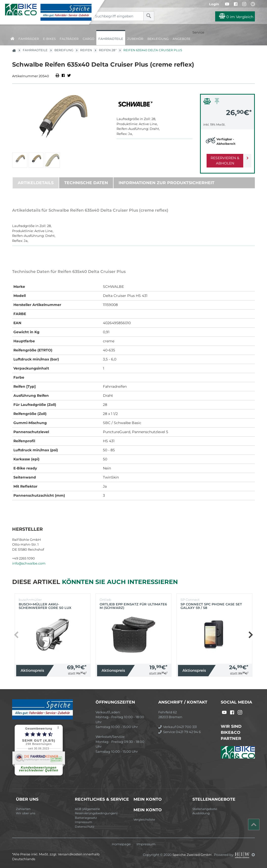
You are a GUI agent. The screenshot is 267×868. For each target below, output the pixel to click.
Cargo (88, 39)
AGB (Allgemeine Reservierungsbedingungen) (96, 811)
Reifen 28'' (108, 50)
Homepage (121, 844)
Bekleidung (158, 39)
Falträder (69, 39)
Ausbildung (201, 813)
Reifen (86, 50)
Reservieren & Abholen (223, 161)
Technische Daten (86, 183)
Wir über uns (26, 813)
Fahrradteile (111, 39)
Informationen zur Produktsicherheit (166, 183)
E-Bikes (49, 39)
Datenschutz (85, 827)
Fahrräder (29, 39)
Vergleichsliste (144, 820)
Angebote (182, 39)
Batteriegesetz (86, 818)
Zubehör (135, 39)
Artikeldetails (36, 183)
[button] (250, 635)
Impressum (83, 822)
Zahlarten (23, 809)
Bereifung (64, 50)
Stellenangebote (205, 809)
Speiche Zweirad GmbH (192, 855)
